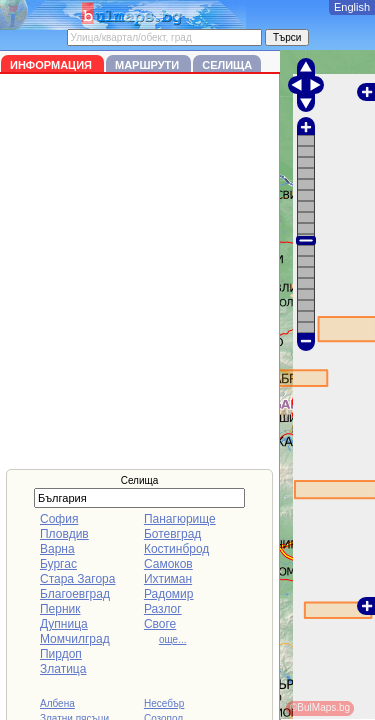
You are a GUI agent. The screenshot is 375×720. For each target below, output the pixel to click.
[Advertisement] (187, 271)
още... (173, 639)
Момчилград (75, 639)
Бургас (58, 564)
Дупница (64, 624)
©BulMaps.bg (320, 707)
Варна (57, 549)
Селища (227, 65)
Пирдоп (61, 654)
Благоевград (75, 594)
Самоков (168, 564)
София (59, 519)
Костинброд (176, 549)
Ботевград (172, 534)
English (352, 7)
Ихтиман (168, 579)
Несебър (164, 703)
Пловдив (64, 534)
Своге (160, 624)
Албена (57, 703)
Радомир (169, 594)
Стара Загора (77, 579)
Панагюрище (180, 519)
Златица (63, 669)
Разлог (163, 609)
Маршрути (148, 65)
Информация (52, 65)
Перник (60, 609)
